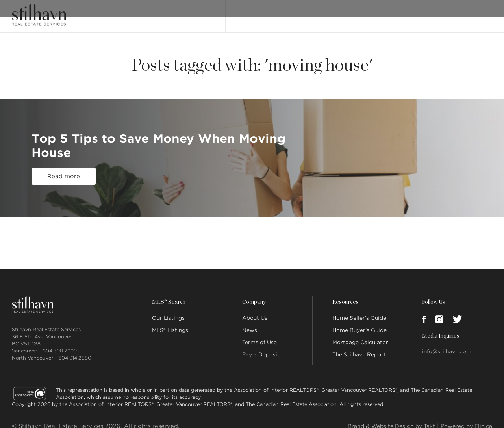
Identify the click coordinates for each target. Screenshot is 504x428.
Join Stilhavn (432, 13)
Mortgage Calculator (360, 336)
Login (484, 13)
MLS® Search (291, 13)
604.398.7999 (60, 344)
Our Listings (249, 13)
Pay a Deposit (261, 348)
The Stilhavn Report (359, 348)
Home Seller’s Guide (359, 312)
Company (254, 296)
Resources (345, 296)
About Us (255, 312)
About (324, 13)
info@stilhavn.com (447, 345)
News (250, 324)
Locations (393, 13)
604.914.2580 (75, 351)
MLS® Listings (170, 324)
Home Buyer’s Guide (359, 324)
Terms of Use (259, 336)
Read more (64, 177)
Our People (356, 13)
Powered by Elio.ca (464, 420)
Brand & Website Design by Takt (382, 420)
